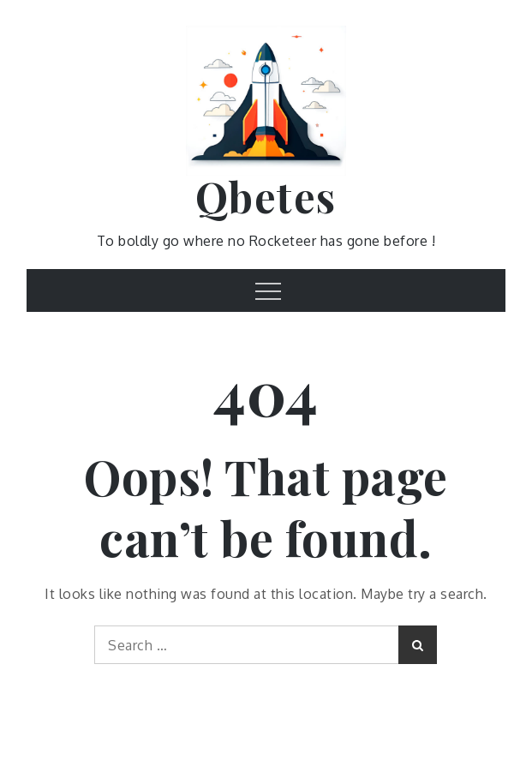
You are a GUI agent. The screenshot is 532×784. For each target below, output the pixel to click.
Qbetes (266, 196)
